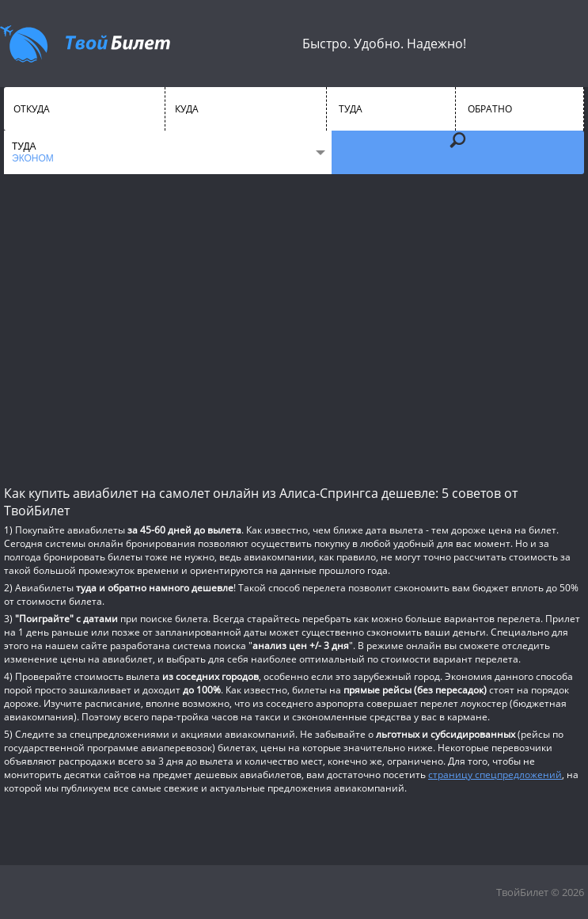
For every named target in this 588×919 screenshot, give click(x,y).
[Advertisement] (294, 328)
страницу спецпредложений (495, 775)
